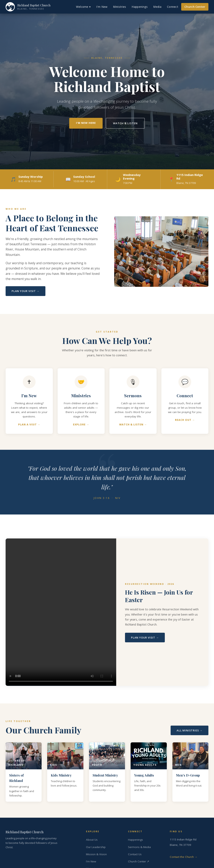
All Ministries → (189, 730)
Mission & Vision (96, 854)
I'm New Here (86, 123)
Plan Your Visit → (25, 291)
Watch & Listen (125, 123)
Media (157, 7)
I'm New (102, 7)
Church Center (195, 7)
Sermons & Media (139, 847)
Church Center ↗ (139, 861)
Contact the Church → (184, 857)
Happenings (140, 7)
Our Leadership (96, 847)
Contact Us (135, 854)
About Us (92, 840)
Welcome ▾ (83, 7)
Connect (173, 7)
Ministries (119, 7)
